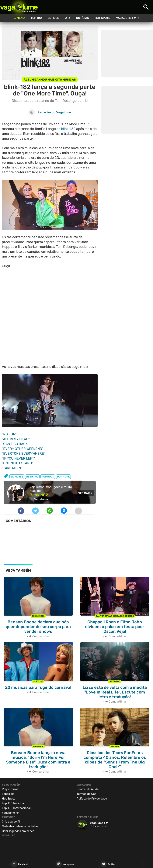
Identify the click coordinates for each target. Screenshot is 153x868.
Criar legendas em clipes (18, 831)
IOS (92, 826)
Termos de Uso (87, 794)
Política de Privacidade (92, 799)
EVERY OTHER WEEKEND (23, 449)
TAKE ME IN (12, 468)
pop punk (63, 477)
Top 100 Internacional (16, 808)
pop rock (48, 477)
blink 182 (32, 477)
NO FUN (9, 434)
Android (102, 826)
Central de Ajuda (88, 789)
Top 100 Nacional (13, 803)
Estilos (53, 18)
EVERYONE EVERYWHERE (24, 454)
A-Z (68, 18)
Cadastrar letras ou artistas (20, 826)
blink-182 (68, 129)
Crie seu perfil (11, 822)
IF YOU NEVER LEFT (19, 458)
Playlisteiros (10, 789)
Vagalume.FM (126, 18)
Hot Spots (103, 18)
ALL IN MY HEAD (16, 439)
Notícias (82, 18)
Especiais (8, 794)
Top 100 (36, 18)
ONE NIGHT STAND (17, 463)
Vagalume (19, 7)
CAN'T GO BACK (15, 444)
